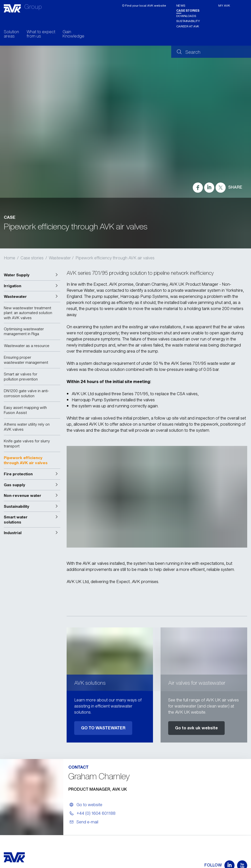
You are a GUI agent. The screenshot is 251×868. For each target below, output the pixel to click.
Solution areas (11, 34)
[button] (32, 275)
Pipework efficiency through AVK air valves (115, 258)
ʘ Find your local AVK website (144, 5)
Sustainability (188, 21)
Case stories (188, 11)
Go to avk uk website (196, 728)
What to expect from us (41, 34)
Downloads (186, 16)
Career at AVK (188, 26)
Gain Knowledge (73, 34)
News (181, 5)
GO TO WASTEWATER (103, 728)
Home (9, 258)
